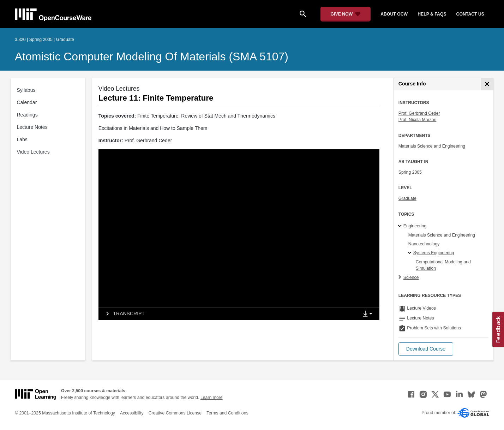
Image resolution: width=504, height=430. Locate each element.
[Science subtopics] (401, 277)
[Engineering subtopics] (401, 226)
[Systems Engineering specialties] (411, 253)
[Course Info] (487, 84)
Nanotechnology (424, 244)
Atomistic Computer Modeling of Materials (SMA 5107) (152, 56)
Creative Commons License (175, 413)
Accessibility (132, 413)
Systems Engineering (434, 253)
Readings (27, 115)
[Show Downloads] (369, 314)
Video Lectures (33, 152)
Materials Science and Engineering (432, 146)
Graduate (407, 198)
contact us (470, 14)
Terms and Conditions (227, 413)
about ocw (394, 14)
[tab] (229, 314)
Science (411, 277)
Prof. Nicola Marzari (418, 120)
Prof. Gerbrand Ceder (419, 113)
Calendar (27, 102)
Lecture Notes (32, 127)
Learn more (212, 398)
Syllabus (26, 90)
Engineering (415, 226)
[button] (426, 349)
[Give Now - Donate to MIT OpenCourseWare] (346, 14)
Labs (22, 139)
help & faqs (432, 14)
